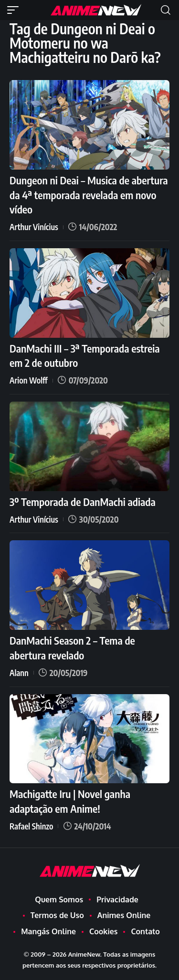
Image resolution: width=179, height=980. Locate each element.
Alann (19, 673)
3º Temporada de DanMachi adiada (83, 502)
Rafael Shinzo (32, 826)
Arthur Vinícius (34, 227)
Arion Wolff (29, 380)
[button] (15, 10)
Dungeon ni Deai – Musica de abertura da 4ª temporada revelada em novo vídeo (89, 195)
